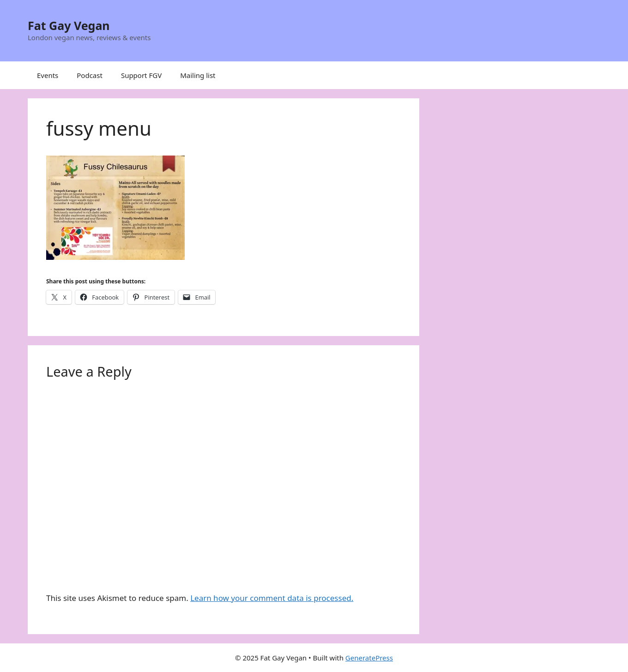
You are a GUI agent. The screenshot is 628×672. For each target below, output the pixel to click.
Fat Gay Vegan (69, 25)
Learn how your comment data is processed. (272, 598)
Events (48, 75)
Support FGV (141, 75)
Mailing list (198, 75)
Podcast (90, 75)
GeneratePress (369, 658)
